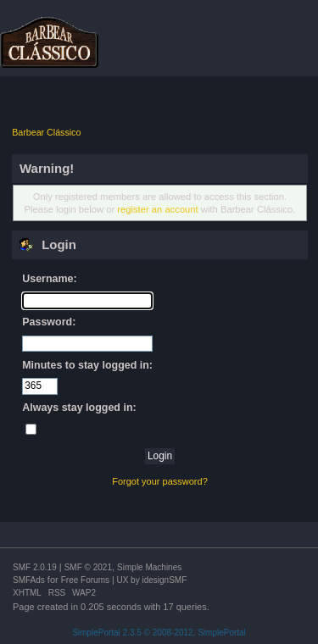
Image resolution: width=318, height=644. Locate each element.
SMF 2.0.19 (35, 567)
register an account (157, 209)
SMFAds (29, 580)
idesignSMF (164, 580)
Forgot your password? (160, 481)
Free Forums (85, 580)
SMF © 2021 (88, 567)
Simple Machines (149, 567)
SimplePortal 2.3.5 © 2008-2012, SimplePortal (159, 633)
